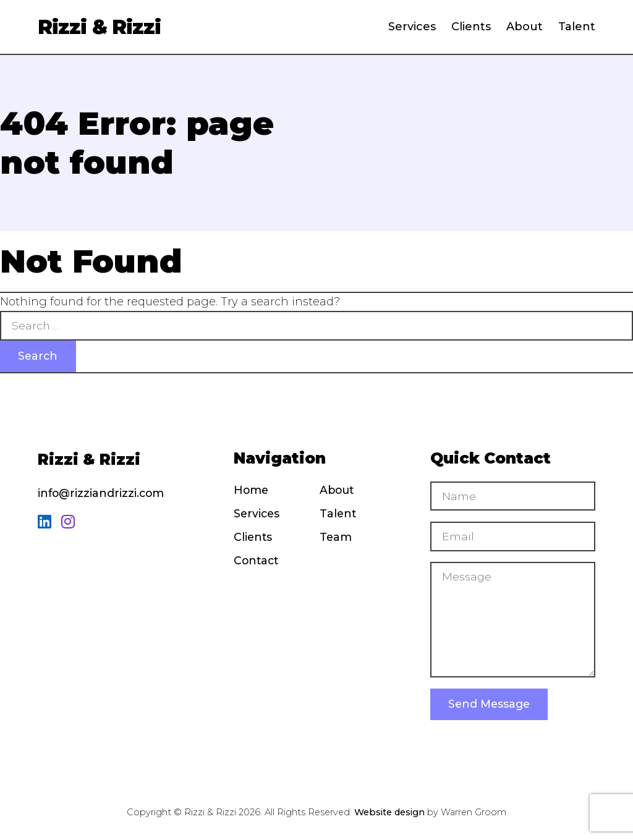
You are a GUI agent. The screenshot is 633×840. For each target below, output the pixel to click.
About (525, 27)
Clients (471, 27)
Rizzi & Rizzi (99, 27)
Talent (577, 27)
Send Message (489, 706)
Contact (256, 561)
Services (412, 27)
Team (336, 537)
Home (251, 490)
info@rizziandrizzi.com (101, 493)
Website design (389, 814)
